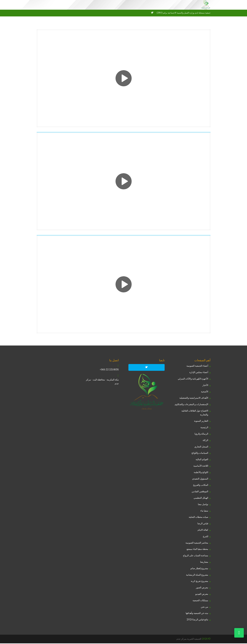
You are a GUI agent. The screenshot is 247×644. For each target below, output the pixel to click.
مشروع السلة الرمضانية (197, 575)
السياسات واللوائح (200, 454)
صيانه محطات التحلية (198, 518)
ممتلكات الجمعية (200, 601)
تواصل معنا (203, 505)
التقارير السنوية (201, 422)
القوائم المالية (202, 460)
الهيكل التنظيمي (201, 499)
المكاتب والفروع (201, 486)
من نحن (205, 607)
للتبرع (206, 537)
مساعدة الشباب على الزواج (196, 556)
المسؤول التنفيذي (200, 479)
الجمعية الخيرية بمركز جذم (189, 640)
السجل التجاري (201, 447)
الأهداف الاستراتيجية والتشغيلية (194, 399)
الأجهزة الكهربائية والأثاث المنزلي (193, 379)
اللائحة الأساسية (201, 466)
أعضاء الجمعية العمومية (197, 367)
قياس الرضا (203, 524)
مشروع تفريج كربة (200, 582)
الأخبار (205, 386)
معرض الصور (202, 588)
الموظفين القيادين (200, 492)
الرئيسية (204, 428)
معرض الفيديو (202, 595)
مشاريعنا (204, 563)
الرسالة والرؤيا (201, 434)
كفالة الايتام (203, 531)
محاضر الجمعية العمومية (197, 543)
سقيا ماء (204, 511)
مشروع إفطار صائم (199, 569)
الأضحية (205, 392)
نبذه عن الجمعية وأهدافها (197, 614)
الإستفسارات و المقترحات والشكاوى (191, 405)
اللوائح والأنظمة (201, 473)
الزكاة (205, 441)
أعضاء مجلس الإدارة (199, 373)
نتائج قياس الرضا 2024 (197, 620)
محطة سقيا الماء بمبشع (197, 550)
